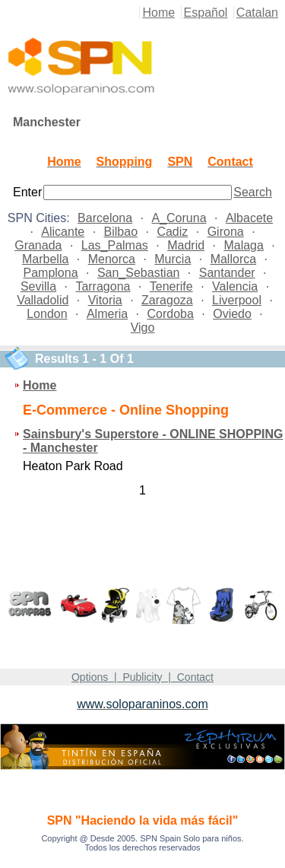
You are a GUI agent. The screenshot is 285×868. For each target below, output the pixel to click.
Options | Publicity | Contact (142, 677)
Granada (38, 245)
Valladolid (43, 300)
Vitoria (105, 300)
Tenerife (171, 286)
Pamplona (51, 273)
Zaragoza (167, 300)
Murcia (173, 259)
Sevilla (38, 286)
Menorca (112, 259)
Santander (227, 273)
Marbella (45, 259)
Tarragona (103, 286)
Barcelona (105, 218)
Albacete (249, 218)
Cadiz (172, 232)
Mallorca (233, 259)
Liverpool (237, 300)
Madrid (186, 245)
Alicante (63, 232)
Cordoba (171, 314)
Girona (226, 232)
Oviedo (232, 314)
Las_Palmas (115, 245)
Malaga (243, 245)
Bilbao (121, 232)
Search (253, 192)
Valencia (235, 286)
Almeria (107, 314)
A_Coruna (179, 218)
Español (206, 13)
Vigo (143, 327)
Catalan (257, 13)
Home (158, 13)
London (47, 314)
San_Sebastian (139, 273)
